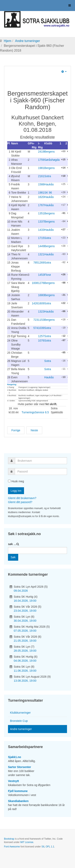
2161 (41, 176)
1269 (41, 262)
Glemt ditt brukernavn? (22, 498)
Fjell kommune (18, 791)
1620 (41, 197)
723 (36, 320)
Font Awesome (12, 846)
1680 (41, 295)
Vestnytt (13, 781)
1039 (41, 328)
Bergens (49, 152)
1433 (41, 230)
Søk (13, 557)
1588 (41, 184)
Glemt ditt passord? (20, 502)
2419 (41, 152)
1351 (41, 213)
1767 (41, 205)
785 (36, 262)
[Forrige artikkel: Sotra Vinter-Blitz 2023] (16, 430)
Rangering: (12, 384)
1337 (41, 221)
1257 (41, 336)
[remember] (9, 481)
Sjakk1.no (14, 757)
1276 (41, 283)
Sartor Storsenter (19, 767)
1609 (41, 303)
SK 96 (48, 193)
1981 (41, 168)
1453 (41, 275)
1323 (41, 311)
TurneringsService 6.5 (35, 412)
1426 (35, 303)
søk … (12, 544)
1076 (41, 340)
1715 (41, 238)
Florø (47, 275)
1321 (41, 254)
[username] (41, 460)
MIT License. (27, 842)
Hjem (7, 41)
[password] (41, 471)
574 (36, 328)
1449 (41, 246)
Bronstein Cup (19, 720)
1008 (35, 283)
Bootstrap (9, 838)
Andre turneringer (27, 41)
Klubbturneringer (20, 712)
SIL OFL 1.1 (48, 846)
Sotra (47, 176)
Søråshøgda (52, 160)
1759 (41, 160)
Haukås (49, 184)
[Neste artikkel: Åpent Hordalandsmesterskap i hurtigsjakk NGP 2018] (34, 430)
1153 (41, 320)
